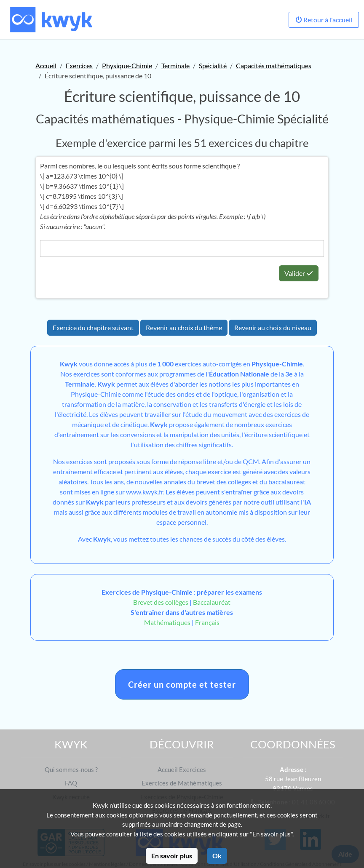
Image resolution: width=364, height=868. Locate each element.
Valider (299, 273)
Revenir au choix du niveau (273, 327)
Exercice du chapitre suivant (93, 327)
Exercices (79, 65)
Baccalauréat (212, 602)
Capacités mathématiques (274, 65)
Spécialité (213, 65)
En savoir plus (172, 856)
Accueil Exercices (182, 769)
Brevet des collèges (161, 602)
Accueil (46, 65)
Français (207, 622)
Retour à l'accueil (324, 20)
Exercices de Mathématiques (182, 783)
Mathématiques (167, 622)
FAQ (71, 783)
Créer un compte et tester (182, 684)
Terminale (175, 65)
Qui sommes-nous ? (71, 769)
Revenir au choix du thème (184, 327)
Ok (217, 856)
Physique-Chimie (127, 65)
